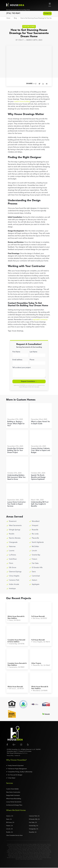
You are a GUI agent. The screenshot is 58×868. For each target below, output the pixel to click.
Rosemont (13, 521)
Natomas (12, 547)
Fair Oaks (35, 564)
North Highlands (38, 542)
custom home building (22, 102)
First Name (16, 352)
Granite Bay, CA (34, 826)
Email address (17, 360)
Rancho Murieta (15, 538)
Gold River (13, 559)
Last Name (33, 352)
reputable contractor (40, 320)
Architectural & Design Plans (14, 805)
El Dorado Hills (37, 568)
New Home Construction (13, 792)
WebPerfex (25, 753)
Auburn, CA (10, 816)
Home (8, 18)
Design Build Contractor (13, 796)
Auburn (34, 580)
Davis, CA (9, 819)
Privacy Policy (10, 756)
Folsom (34, 559)
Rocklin (12, 534)
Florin (11, 564)
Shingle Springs (15, 530)
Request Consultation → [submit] (29, 382)
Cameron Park (14, 580)
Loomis (12, 551)
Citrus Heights (14, 576)
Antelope (12, 589)
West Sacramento (15, 526)
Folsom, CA (10, 826)
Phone (32, 360)
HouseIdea (14, 750)
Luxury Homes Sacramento (14, 802)
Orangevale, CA (34, 829)
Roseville (35, 530)
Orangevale (13, 542)
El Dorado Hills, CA (34, 819)
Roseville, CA (33, 832)
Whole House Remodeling (14, 799)
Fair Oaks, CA (33, 823)
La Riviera (12, 555)
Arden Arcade (14, 585)
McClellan (35, 547)
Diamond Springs (15, 572)
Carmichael (36, 576)
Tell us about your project (22, 368)
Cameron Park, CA (34, 816)
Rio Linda (35, 534)
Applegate (36, 585)
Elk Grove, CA (10, 823)
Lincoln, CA (9, 829)
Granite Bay (36, 555)
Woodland (36, 521)
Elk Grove (13, 568)
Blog (15, 18)
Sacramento (25, 844)
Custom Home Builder (12, 789)
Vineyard (35, 526)
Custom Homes (29, 27)
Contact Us (46, 13)
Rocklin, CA (10, 832)
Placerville (35, 538)
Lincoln (34, 551)
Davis (34, 572)
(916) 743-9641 (13, 13)
